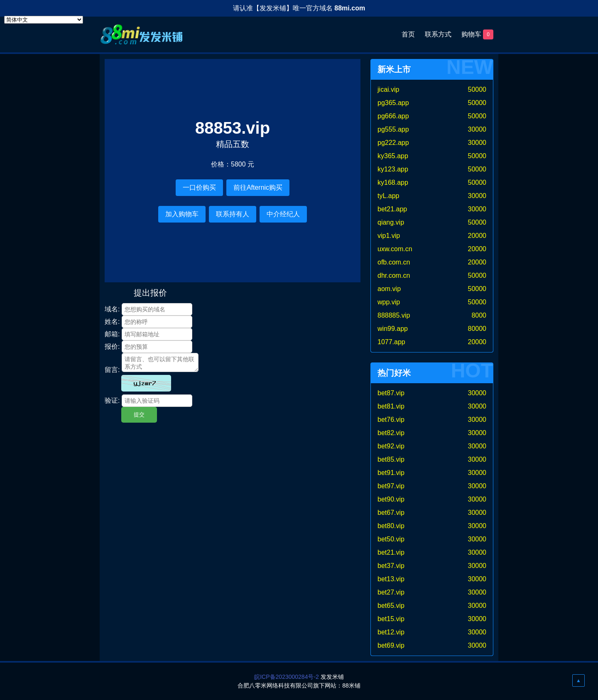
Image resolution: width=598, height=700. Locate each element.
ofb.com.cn (394, 262)
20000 (477, 236)
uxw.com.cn (395, 249)
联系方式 (438, 34)
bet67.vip (391, 513)
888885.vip (394, 315)
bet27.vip (391, 592)
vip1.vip (389, 236)
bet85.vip (391, 459)
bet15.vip (391, 619)
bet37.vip (391, 566)
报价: (112, 346)
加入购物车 (182, 214)
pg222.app (393, 143)
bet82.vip (391, 433)
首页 (408, 34)
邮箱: (112, 334)
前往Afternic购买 (258, 187)
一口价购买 (199, 187)
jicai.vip (388, 89)
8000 (479, 315)
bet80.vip (391, 526)
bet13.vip (391, 579)
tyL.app (388, 196)
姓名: (112, 322)
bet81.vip (391, 406)
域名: (112, 309)
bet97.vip (391, 486)
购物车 (477, 34)
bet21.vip (391, 552)
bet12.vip (391, 632)
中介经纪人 (283, 214)
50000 (477, 89)
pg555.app (393, 129)
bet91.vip (391, 473)
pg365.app (393, 103)
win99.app (393, 329)
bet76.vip (391, 420)
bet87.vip (391, 393)
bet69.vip (391, 645)
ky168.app (393, 182)
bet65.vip (391, 606)
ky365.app (393, 156)
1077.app (391, 342)
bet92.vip (391, 446)
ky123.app (393, 169)
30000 (477, 129)
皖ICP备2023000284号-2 (287, 677)
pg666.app (393, 116)
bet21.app (392, 209)
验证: (112, 400)
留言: (112, 370)
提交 (139, 415)
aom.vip (389, 289)
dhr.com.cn (394, 275)
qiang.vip (391, 222)
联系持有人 (233, 214)
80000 (477, 329)
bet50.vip (391, 539)
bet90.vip (391, 499)
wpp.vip (389, 302)
